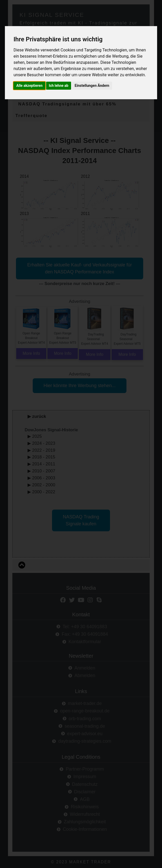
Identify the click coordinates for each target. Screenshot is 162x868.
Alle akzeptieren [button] (30, 86)
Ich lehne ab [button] (59, 86)
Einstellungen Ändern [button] (92, 86)
